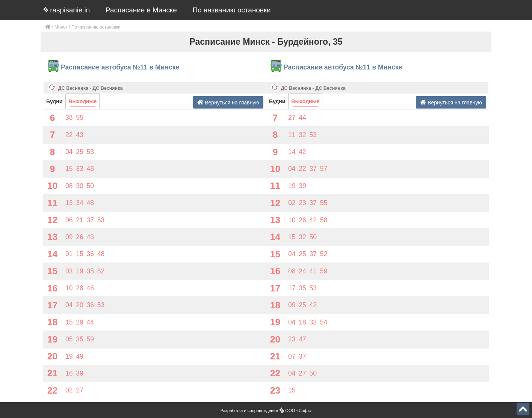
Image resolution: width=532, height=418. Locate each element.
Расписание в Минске (141, 10)
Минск (61, 27)
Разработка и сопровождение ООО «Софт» (266, 410)
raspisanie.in (66, 10)
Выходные (82, 101)
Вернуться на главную (228, 102)
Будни (54, 101)
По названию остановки (232, 10)
